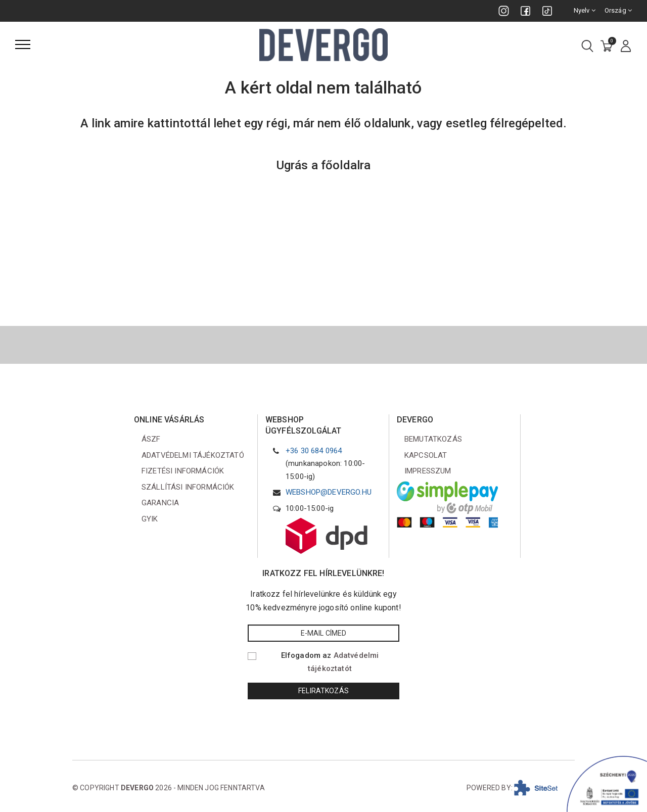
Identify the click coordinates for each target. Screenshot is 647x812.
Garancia (160, 503)
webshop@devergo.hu (329, 492)
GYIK (150, 519)
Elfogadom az (330, 662)
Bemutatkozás (433, 439)
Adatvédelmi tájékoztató (193, 455)
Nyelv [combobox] (585, 10)
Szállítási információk (188, 487)
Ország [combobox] (618, 10)
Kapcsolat (426, 455)
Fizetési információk (183, 471)
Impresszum (428, 471)
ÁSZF (151, 439)
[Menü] (23, 44)
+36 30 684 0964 (314, 451)
